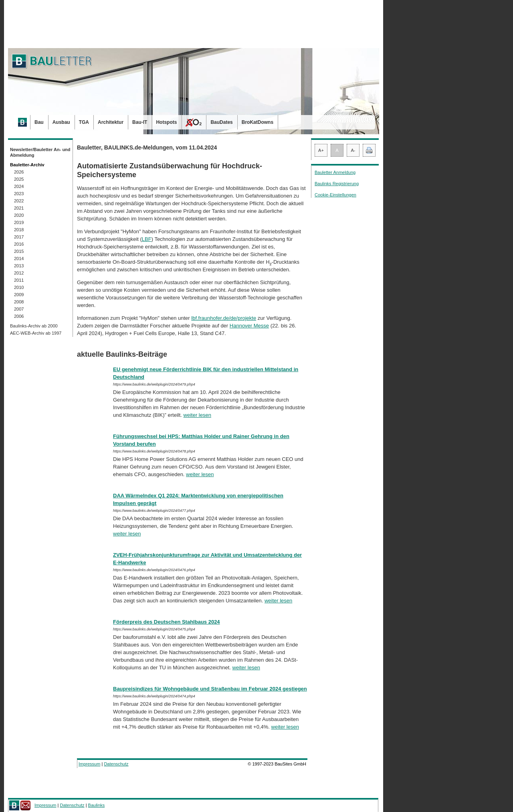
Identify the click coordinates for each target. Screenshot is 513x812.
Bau (39, 122)
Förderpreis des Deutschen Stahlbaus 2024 (167, 622)
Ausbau (61, 122)
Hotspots (166, 122)
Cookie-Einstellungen (335, 195)
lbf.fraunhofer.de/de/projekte (224, 318)
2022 (19, 201)
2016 (19, 244)
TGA (84, 122)
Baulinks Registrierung (337, 184)
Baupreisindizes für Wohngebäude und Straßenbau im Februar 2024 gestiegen (210, 689)
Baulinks (97, 805)
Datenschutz (116, 764)
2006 (19, 316)
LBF (147, 239)
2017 (19, 237)
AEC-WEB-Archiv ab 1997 (36, 333)
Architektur (111, 122)
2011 (19, 280)
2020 (19, 215)
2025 (19, 179)
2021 (19, 208)
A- (353, 150)
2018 (19, 230)
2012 (19, 273)
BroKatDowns (258, 122)
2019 (19, 222)
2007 (19, 309)
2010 (19, 287)
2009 (19, 295)
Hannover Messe (249, 326)
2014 (19, 259)
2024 (19, 186)
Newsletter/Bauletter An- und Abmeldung (40, 152)
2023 (19, 194)
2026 (19, 172)
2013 (19, 266)
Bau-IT (140, 122)
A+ (321, 150)
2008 (19, 302)
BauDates (221, 122)
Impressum (89, 764)
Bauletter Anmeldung (335, 172)
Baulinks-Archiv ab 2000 (34, 326)
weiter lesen (197, 415)
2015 (19, 251)
